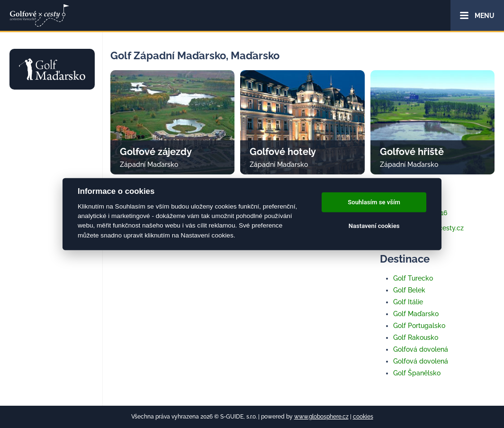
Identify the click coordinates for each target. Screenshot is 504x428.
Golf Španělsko (417, 373)
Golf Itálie (408, 302)
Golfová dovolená (421, 349)
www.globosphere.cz (321, 417)
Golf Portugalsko (419, 326)
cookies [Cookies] (363, 417)
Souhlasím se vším (374, 202)
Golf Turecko (413, 278)
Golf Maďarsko (416, 314)
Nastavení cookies (374, 226)
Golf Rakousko (416, 337)
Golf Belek (409, 290)
